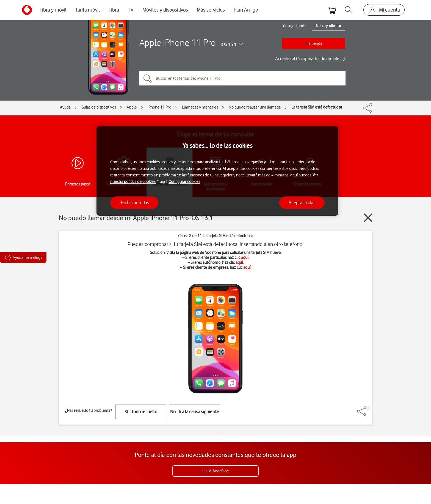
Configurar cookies (184, 182)
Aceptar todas (302, 203)
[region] (217, 171)
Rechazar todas (134, 203)
